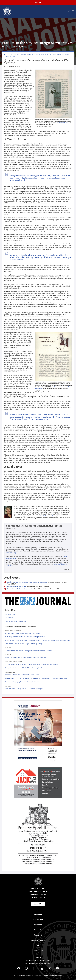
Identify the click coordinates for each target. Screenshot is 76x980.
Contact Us (38, 904)
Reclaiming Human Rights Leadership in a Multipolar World (25, 637)
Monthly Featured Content (15, 621)
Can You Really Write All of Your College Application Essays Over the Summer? (32, 664)
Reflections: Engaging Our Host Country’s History (22, 682)
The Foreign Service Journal (17, 55)
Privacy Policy (58, 976)
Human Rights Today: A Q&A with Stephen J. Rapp (22, 633)
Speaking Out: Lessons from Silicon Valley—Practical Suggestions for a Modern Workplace (36, 678)
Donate (38, 3)
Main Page (10, 614)
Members (38, 914)
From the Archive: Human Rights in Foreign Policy (23, 644)
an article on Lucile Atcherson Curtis (44, 516)
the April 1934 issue (63, 123)
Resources (38, 935)
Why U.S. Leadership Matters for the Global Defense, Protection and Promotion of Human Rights (38, 640)
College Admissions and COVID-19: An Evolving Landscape (25, 668)
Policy (38, 945)
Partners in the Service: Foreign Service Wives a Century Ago (26, 657)
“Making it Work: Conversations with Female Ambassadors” (27, 582)
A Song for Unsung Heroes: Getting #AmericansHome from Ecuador (28, 651)
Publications (38, 920)
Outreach (38, 925)
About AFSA (38, 951)
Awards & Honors (38, 940)
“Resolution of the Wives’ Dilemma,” (19, 589)
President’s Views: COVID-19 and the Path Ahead (22, 675)
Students (38, 930)
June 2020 (31, 55)
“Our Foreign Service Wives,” (17, 586)
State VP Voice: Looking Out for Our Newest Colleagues (24, 689)
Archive (9, 618)
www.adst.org (11, 553)
